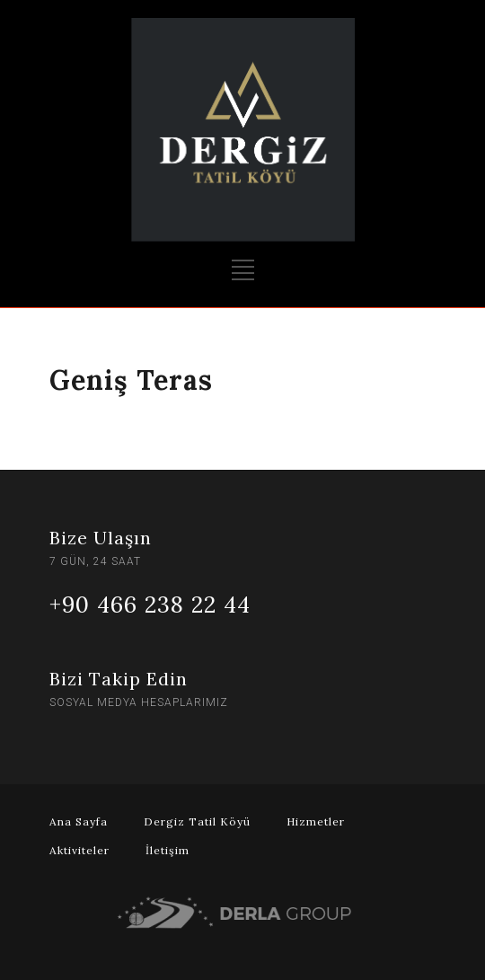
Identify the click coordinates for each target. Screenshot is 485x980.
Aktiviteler (79, 850)
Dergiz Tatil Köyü (197, 821)
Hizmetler (316, 821)
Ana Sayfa (79, 821)
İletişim (168, 850)
